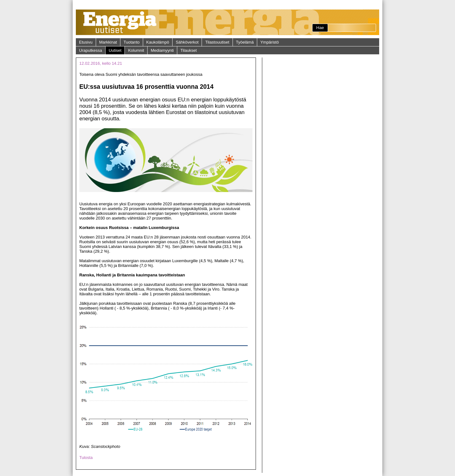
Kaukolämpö (158, 42)
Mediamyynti (162, 50)
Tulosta (86, 458)
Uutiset (115, 50)
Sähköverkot (187, 42)
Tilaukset (189, 50)
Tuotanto (132, 42)
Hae (320, 28)
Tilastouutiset (217, 42)
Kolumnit (136, 50)
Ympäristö (270, 42)
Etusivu (86, 42)
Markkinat (108, 42)
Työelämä (245, 42)
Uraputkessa (91, 50)
